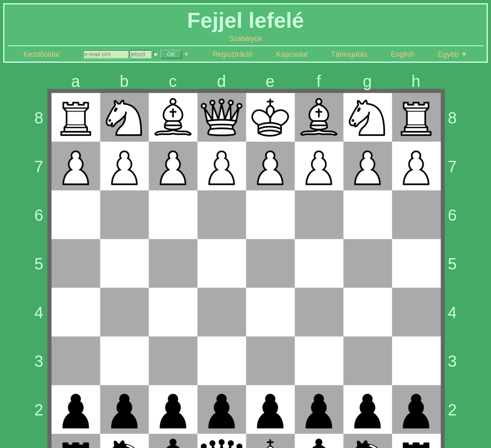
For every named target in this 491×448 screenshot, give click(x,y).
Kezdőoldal (41, 54)
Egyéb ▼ (453, 54)
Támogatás (349, 54)
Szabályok (245, 39)
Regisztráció (232, 54)
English (402, 54)
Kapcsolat (292, 54)
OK (171, 54)
